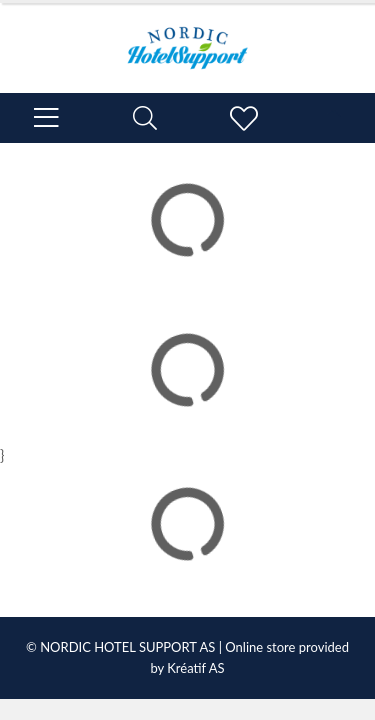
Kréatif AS (195, 668)
